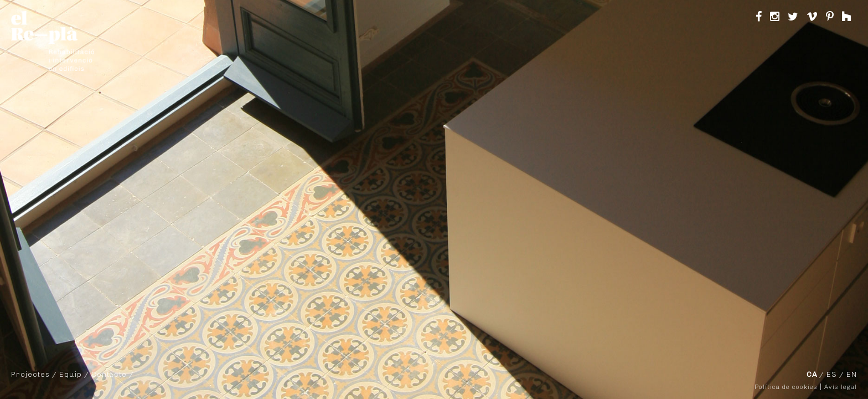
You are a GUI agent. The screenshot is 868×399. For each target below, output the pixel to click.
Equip (71, 374)
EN (852, 374)
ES (832, 374)
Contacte (109, 374)
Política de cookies (786, 387)
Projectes (30, 374)
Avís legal (841, 387)
